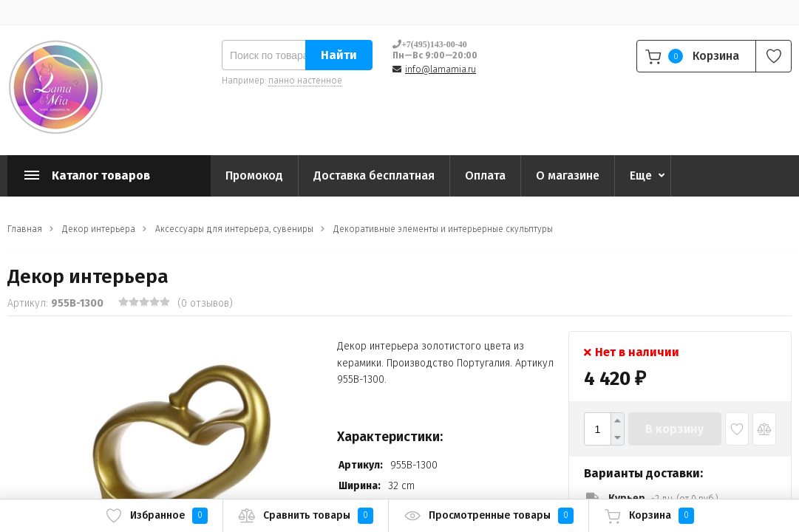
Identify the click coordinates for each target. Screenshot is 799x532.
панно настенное (305, 81)
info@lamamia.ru (441, 69)
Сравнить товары (306, 516)
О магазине (568, 175)
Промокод (254, 175)
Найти (339, 55)
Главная (25, 229)
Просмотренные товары (489, 516)
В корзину (674, 429)
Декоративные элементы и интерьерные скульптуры (443, 229)
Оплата (485, 175)
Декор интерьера (99, 229)
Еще (641, 175)
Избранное (156, 516)
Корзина (649, 516)
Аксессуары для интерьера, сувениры (234, 229)
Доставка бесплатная (374, 175)
